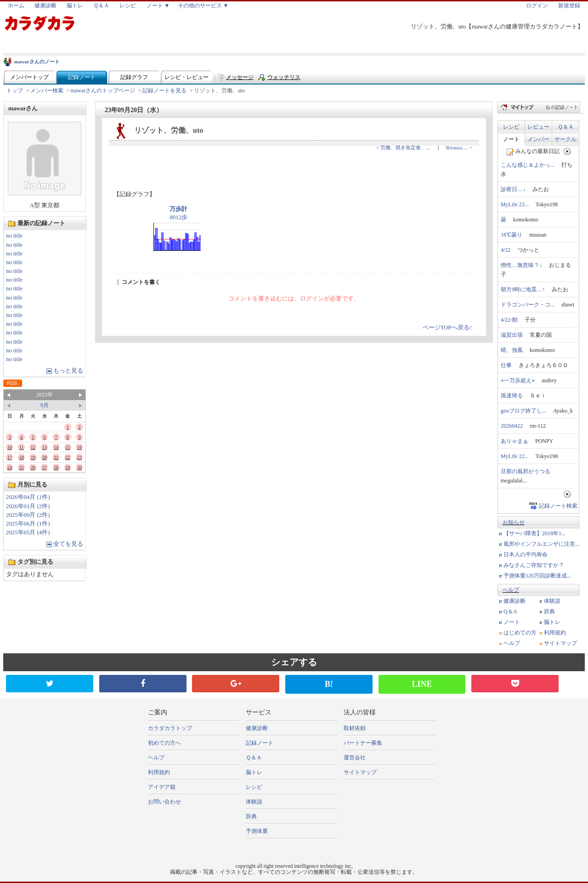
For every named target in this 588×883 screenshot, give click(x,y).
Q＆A (510, 611)
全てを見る (68, 544)
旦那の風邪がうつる (526, 471)
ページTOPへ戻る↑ (447, 328)
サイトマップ (560, 643)
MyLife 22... (515, 456)
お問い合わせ (164, 802)
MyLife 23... (515, 204)
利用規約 (555, 633)
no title (14, 236)
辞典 (549, 611)
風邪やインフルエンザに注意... (541, 544)
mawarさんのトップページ (103, 91)
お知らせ (514, 522)
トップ (15, 91)
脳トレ (75, 6)
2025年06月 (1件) (28, 524)
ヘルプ (511, 590)
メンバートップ (29, 77)
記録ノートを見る (164, 91)
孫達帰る (512, 396)
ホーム (16, 6)
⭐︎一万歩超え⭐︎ (518, 380)
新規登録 (569, 6)
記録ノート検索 (558, 506)
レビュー (538, 127)
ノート (511, 139)
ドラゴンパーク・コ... (528, 305)
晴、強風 (512, 350)
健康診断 (45, 6)
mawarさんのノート (37, 62)
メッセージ (240, 77)
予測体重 (257, 831)
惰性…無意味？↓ (521, 265)
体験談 (552, 601)
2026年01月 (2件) (28, 506)
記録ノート (82, 77)
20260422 (512, 426)
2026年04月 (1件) (28, 497)
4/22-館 (509, 320)
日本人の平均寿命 (526, 555)
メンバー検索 (47, 91)
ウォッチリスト (284, 79)
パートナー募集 (363, 743)
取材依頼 (355, 728)
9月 (45, 405)
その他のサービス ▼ (203, 6)
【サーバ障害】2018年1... (534, 533)
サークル (565, 139)
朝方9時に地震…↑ (523, 289)
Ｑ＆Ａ (101, 6)
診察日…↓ (513, 189)
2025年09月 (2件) (28, 515)
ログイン (537, 6)
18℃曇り (512, 235)
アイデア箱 (162, 787)
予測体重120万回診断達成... (537, 576)
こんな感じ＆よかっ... (528, 165)
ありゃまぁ (514, 441)
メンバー (538, 139)
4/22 (506, 250)
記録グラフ (134, 77)
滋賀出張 (512, 335)
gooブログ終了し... (523, 411)
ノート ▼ (158, 6)
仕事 (506, 365)
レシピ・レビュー (187, 77)
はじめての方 (520, 633)
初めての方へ (164, 743)
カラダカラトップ (170, 728)
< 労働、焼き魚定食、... (403, 147)
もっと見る (68, 371)
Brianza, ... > (459, 147)
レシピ (128, 6)
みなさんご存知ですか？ (534, 565)
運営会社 (355, 758)
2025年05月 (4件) (28, 532)
